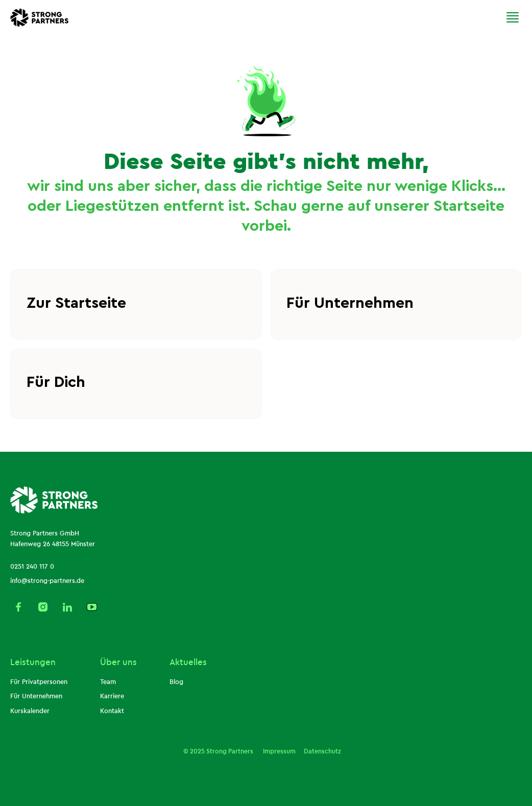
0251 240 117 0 (32, 567)
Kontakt (112, 711)
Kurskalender (30, 711)
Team (108, 682)
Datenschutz (322, 751)
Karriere (112, 696)
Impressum (279, 751)
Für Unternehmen (36, 696)
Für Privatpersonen (39, 682)
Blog (176, 682)
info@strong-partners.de (47, 581)
